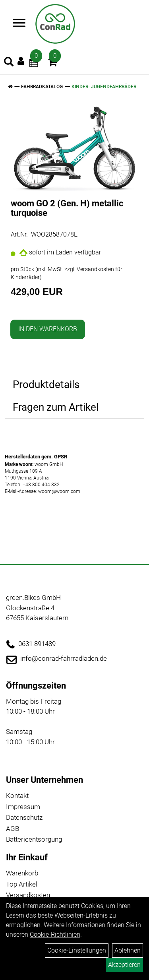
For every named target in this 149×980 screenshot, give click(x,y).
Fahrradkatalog (42, 87)
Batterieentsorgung (34, 839)
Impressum (23, 807)
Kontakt (17, 796)
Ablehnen (128, 950)
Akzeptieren (124, 965)
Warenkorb (22, 873)
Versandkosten (28, 895)
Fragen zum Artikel (56, 407)
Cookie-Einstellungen (77, 950)
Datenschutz (24, 817)
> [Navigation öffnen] (17, 23)
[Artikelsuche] (9, 63)
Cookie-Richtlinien (55, 934)
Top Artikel (22, 884)
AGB (13, 829)
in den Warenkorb (48, 329)
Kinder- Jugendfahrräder (104, 87)
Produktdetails (46, 384)
